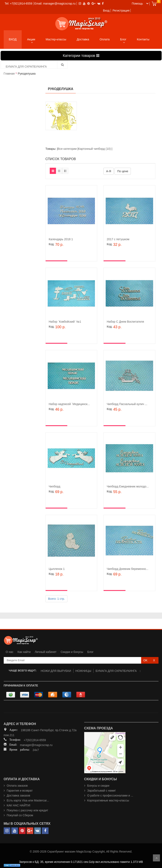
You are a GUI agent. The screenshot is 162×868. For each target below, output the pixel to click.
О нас (10, 652)
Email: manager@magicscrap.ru (55, 4)
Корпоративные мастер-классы (108, 800)
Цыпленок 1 (57, 569)
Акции (31, 39)
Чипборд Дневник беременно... (128, 569)
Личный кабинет (46, 652)
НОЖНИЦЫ (83, 671)
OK (145, 660)
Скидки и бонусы (72, 652)
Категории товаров (81, 56)
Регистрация (121, 11)
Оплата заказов (17, 786)
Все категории (68, 149)
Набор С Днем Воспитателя (125, 322)
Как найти (24, 652)
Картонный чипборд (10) (95, 149)
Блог (123, 39)
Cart (154, 4)
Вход (106, 11)
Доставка (83, 39)
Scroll (156, 858)
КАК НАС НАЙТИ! (19, 805)
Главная (9, 74)
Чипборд (54, 486)
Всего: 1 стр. (56, 599)
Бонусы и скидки (98, 786)
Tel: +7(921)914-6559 (19, 4)
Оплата (105, 39)
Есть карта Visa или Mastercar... (28, 800)
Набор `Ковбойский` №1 (65, 322)
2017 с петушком (118, 239)
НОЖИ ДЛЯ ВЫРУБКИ (56, 671)
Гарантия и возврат (20, 791)
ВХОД (13, 39)
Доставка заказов (19, 795)
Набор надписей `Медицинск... (69, 404)
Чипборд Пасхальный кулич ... (127, 404)
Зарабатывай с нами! (102, 791)
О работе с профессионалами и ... (110, 795)
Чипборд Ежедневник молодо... (128, 486)
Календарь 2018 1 (61, 239)
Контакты (143, 39)
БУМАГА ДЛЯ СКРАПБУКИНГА (116, 671)
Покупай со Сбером (20, 815)
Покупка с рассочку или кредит (28, 810)
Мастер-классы (56, 39)
